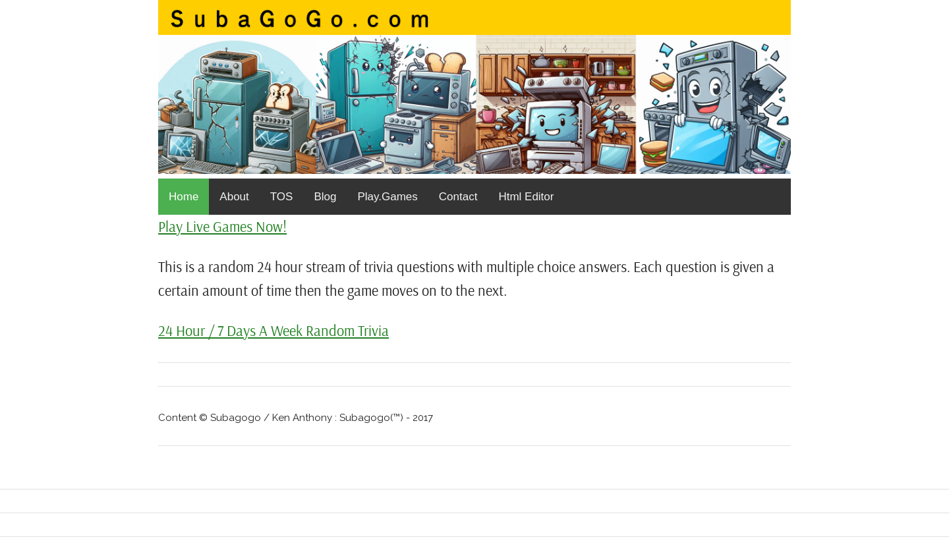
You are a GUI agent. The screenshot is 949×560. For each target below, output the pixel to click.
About (234, 197)
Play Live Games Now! (222, 226)
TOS (282, 197)
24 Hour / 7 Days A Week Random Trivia (273, 330)
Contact (458, 197)
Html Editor (526, 197)
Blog (325, 197)
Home (184, 197)
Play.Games (387, 197)
